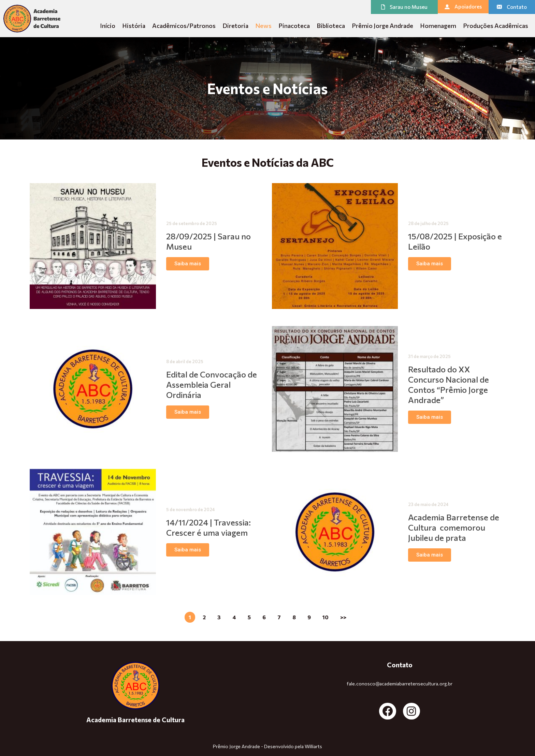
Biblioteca (331, 26)
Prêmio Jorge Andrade (382, 26)
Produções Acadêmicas (496, 26)
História (134, 26)
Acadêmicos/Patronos (184, 26)
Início (108, 26)
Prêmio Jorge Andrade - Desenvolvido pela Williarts (267, 746)
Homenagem (438, 26)
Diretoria (235, 26)
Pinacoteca (294, 26)
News (263, 26)
